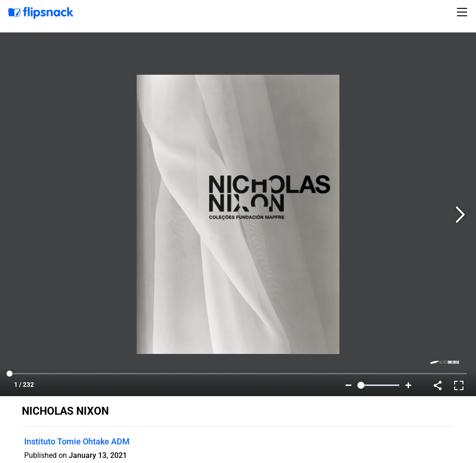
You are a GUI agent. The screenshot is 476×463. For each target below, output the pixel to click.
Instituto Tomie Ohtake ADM (77, 441)
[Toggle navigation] (463, 12)
